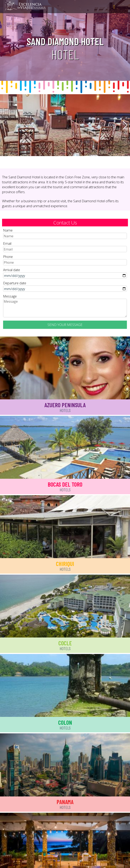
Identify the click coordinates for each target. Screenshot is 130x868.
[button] (125, 125)
